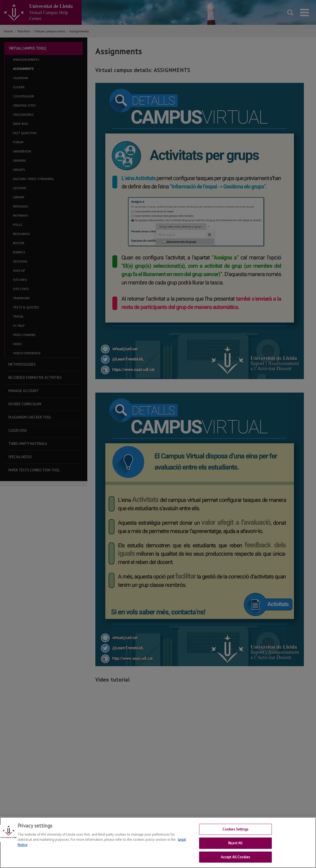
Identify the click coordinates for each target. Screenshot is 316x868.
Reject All (235, 843)
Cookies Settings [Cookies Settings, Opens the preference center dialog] (235, 829)
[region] (158, 842)
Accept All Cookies (235, 857)
